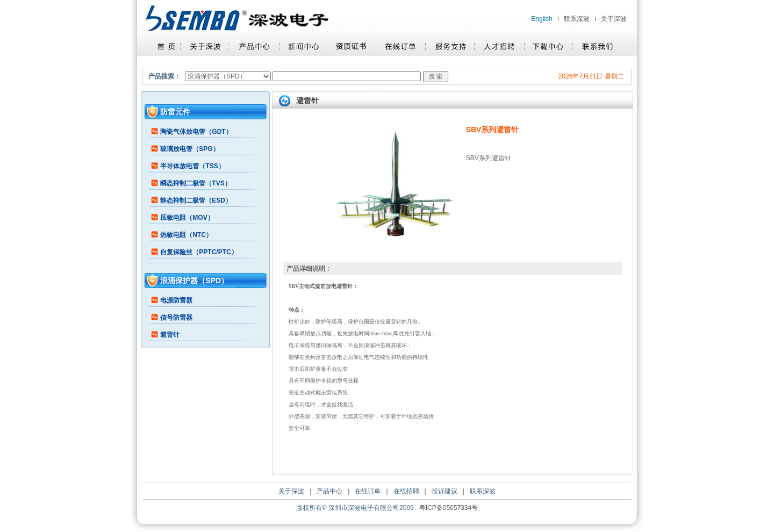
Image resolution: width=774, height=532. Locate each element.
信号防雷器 (176, 318)
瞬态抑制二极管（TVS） (195, 183)
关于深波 (614, 19)
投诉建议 (445, 491)
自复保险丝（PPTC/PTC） (199, 252)
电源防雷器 (176, 300)
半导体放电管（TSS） (192, 166)
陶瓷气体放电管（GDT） (196, 132)
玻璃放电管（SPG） (189, 149)
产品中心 (329, 491)
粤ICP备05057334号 (449, 508)
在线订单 (368, 491)
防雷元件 (175, 112)
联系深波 (577, 19)
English (542, 19)
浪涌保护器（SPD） (194, 281)
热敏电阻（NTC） (186, 235)
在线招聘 (406, 491)
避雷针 (170, 335)
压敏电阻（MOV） (187, 218)
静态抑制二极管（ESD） (196, 200)
